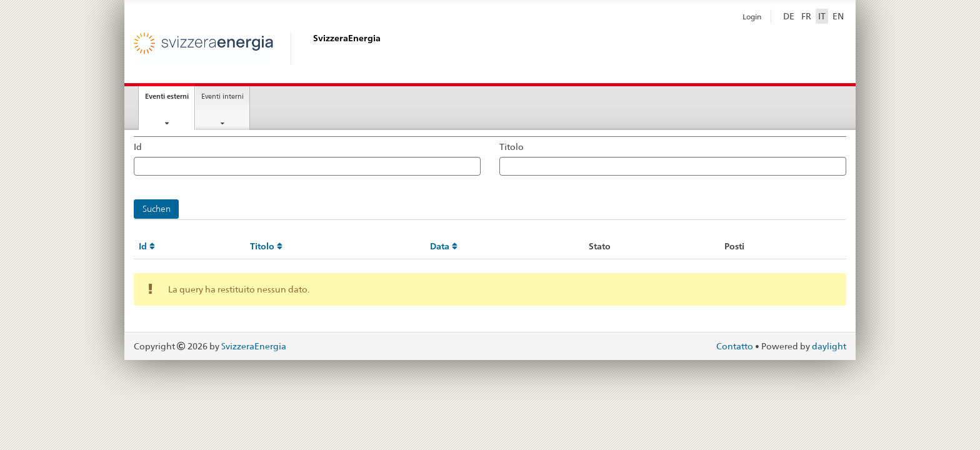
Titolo (512, 147)
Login (752, 17)
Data (444, 246)
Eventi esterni (170, 100)
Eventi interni (222, 96)
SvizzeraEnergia (254, 346)
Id (138, 147)
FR (806, 16)
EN (838, 16)
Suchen (157, 209)
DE (789, 16)
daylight (829, 346)
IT (822, 16)
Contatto (736, 346)
